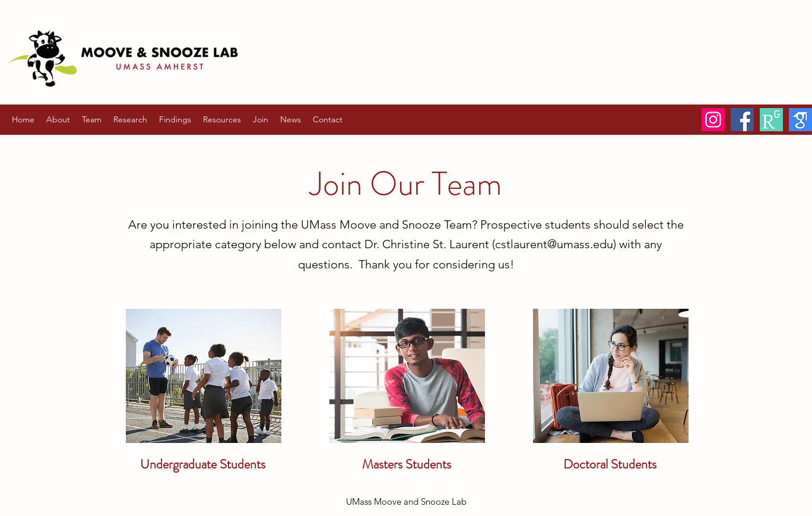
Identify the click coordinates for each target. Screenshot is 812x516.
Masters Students (407, 464)
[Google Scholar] (800, 120)
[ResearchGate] (771, 120)
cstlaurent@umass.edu (554, 244)
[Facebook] (742, 120)
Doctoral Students (610, 464)
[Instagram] (713, 120)
